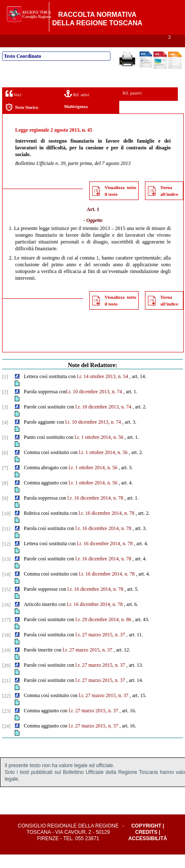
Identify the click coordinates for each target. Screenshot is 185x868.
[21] (6, 694)
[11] (6, 542)
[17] (6, 633)
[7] (5, 481)
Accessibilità (147, 852)
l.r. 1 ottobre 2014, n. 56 (99, 451)
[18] (6, 649)
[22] (6, 709)
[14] (6, 588)
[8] (5, 497)
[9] (5, 512)
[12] (6, 557)
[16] (6, 618)
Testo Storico (22, 121)
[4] (5, 436)
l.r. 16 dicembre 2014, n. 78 (95, 511)
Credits (146, 846)
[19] (6, 664)
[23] (6, 725)
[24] (6, 740)
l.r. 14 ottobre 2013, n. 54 (102, 390)
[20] (6, 679)
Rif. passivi (132, 107)
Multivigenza (76, 120)
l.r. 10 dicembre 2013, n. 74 (94, 405)
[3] (5, 421)
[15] (6, 603)
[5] (5, 451)
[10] (6, 527)
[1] (5, 390)
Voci (13, 107)
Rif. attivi (77, 107)
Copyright (146, 839)
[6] (5, 466)
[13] (6, 573)
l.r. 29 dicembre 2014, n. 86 (103, 633)
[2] (5, 406)
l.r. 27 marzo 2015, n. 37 (100, 648)
